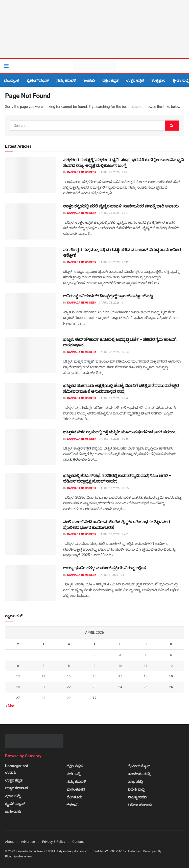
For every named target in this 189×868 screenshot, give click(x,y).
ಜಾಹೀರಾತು (13, 812)
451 (125, 534)
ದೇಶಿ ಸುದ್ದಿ (74, 774)
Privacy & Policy (53, 842)
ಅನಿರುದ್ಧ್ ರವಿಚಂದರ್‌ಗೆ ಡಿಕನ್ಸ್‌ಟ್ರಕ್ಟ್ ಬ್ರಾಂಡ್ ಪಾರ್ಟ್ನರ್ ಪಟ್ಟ (108, 296)
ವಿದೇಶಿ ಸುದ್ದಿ (136, 789)
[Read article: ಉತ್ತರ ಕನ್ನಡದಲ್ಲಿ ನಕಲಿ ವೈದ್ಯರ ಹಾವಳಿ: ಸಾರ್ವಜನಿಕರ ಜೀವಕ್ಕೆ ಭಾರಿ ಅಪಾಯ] (30, 221)
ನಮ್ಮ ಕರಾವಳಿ (66, 80)
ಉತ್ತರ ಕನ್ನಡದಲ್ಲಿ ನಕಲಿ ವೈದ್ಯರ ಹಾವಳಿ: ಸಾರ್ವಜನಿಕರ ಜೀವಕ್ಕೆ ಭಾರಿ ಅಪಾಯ (121, 206)
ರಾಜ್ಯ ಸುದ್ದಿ (135, 782)
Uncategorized (17, 766)
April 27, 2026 (109, 172)
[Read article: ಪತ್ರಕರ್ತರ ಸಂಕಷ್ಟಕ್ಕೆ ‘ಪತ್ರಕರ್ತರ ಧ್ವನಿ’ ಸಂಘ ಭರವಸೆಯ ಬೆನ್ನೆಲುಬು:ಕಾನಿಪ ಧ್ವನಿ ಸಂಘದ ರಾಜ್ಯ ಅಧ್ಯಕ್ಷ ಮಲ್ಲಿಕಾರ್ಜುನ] (30, 175)
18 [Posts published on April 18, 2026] (146, 676)
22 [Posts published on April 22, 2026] (69, 687)
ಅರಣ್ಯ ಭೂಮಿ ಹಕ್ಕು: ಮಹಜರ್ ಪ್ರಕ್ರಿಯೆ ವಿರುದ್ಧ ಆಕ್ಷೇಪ (104, 568)
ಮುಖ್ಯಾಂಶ (11, 80)
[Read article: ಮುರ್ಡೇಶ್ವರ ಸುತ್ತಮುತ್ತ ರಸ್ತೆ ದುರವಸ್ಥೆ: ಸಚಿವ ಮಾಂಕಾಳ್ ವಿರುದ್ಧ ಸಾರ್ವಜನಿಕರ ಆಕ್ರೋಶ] (30, 265)
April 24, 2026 (109, 303)
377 (125, 213)
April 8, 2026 (109, 575)
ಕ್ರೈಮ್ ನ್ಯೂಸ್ (15, 804)
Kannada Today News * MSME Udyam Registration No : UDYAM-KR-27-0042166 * (70, 851)
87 (125, 172)
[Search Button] (183, 66)
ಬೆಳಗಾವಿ (72, 805)
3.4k (126, 398)
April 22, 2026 (109, 352)
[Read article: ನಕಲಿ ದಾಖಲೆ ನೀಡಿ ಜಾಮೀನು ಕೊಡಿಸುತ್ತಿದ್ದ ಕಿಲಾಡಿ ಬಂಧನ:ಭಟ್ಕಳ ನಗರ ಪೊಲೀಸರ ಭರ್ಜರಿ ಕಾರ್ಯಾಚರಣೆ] (30, 537)
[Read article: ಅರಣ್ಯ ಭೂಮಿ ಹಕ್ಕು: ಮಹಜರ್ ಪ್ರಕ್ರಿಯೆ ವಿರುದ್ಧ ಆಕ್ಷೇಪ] (30, 583)
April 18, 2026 (109, 488)
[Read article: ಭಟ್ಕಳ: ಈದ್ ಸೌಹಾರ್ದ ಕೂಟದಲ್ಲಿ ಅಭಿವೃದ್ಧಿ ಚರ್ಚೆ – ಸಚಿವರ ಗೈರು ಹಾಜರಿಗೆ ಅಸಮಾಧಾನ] (30, 355)
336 (125, 439)
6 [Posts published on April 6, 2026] (18, 666)
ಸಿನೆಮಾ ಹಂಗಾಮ (140, 805)
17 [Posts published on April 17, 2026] (120, 676)
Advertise (28, 842)
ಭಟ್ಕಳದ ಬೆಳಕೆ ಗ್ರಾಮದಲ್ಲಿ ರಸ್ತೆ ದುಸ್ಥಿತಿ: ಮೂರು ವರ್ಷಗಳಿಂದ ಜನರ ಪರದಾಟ (120, 432)
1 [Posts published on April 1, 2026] (69, 655)
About (9, 842)
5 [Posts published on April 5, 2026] (171, 655)
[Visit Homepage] (94, 66)
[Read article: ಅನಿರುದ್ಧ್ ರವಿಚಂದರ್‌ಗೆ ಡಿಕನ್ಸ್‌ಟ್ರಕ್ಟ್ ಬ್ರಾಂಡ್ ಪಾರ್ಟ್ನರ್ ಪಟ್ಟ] (30, 311)
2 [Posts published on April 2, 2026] (94, 655)
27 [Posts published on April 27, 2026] (18, 698)
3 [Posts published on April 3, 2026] (120, 655)
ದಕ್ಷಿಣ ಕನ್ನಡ (110, 80)
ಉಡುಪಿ (89, 80)
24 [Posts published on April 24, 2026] (120, 687)
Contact (78, 842)
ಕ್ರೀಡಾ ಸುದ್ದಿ (181, 80)
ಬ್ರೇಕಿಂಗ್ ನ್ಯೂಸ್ (38, 80)
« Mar (10, 706)
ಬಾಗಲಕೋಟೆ (76, 789)
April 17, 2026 (109, 534)
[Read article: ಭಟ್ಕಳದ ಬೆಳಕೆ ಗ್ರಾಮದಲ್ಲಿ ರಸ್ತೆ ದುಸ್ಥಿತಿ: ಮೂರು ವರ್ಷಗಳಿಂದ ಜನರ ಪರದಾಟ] (30, 447)
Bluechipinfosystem (18, 856)
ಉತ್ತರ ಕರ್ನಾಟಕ (16, 788)
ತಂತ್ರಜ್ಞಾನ (158, 80)
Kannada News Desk (82, 172)
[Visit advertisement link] (94, 29)
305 (125, 488)
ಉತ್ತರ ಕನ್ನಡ (135, 80)
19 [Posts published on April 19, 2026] (171, 676)
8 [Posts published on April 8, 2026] (69, 666)
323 (125, 352)
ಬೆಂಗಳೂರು (74, 797)
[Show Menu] (6, 66)
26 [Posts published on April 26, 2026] (171, 687)
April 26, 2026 (109, 213)
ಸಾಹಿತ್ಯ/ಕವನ (137, 797)
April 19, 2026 (109, 398)
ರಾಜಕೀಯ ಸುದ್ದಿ (139, 774)
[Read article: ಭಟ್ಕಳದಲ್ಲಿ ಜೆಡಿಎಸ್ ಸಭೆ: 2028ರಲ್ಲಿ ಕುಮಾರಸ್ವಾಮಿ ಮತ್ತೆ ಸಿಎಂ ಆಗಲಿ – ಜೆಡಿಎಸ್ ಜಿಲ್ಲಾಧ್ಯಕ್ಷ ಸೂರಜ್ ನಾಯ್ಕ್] (30, 491)
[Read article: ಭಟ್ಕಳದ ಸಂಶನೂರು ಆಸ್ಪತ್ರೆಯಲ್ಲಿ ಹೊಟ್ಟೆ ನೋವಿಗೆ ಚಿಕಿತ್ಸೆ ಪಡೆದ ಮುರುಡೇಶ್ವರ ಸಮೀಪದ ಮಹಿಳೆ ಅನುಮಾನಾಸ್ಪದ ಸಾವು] (30, 401)
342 (125, 262)
